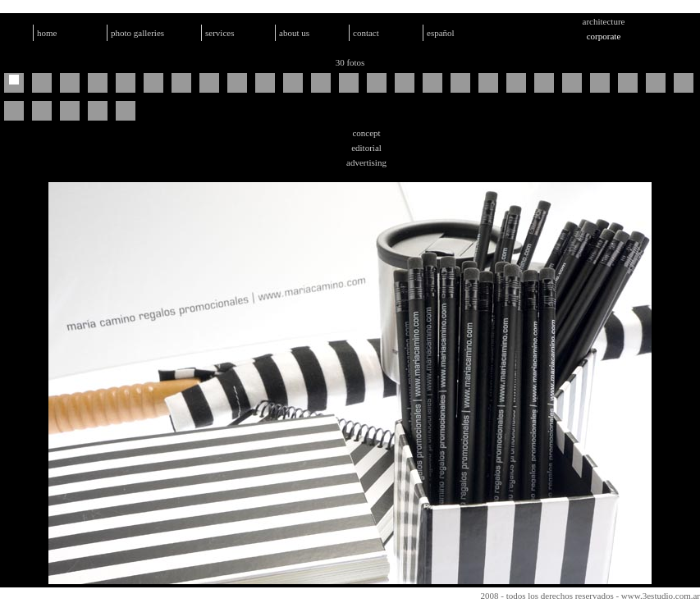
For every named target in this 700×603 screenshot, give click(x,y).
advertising (366, 162)
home (47, 33)
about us (294, 33)
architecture (604, 21)
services (220, 33)
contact (366, 33)
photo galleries (137, 33)
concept (366, 133)
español (441, 33)
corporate (604, 36)
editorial (366, 148)
